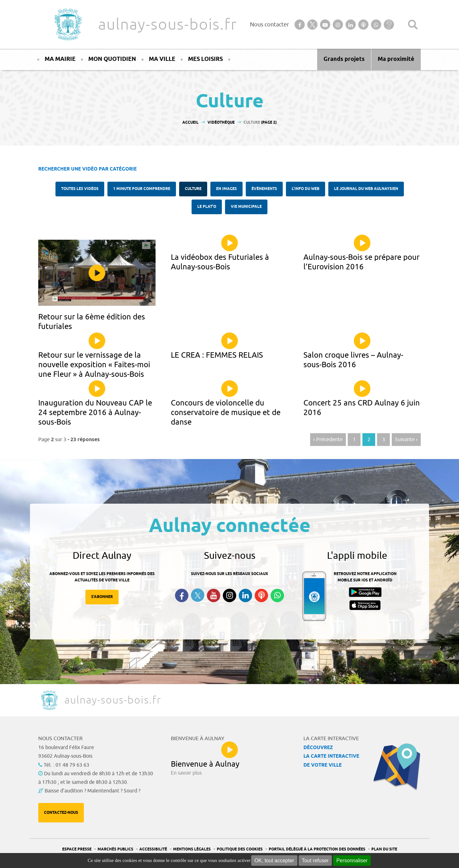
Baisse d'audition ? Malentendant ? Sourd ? (92, 791)
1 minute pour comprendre (142, 189)
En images (226, 189)
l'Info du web (306, 189)
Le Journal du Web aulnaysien (366, 189)
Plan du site (384, 849)
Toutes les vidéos (80, 189)
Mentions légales (192, 849)
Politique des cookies (240, 849)
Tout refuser (315, 861)
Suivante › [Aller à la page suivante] (406, 440)
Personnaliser (352, 861)
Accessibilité (153, 849)
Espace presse (77, 849)
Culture (193, 189)
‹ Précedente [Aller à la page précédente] (328, 440)
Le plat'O (207, 207)
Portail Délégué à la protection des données (317, 849)
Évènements (264, 189)
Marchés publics (115, 849)
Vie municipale (246, 207)
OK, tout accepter (274, 861)
